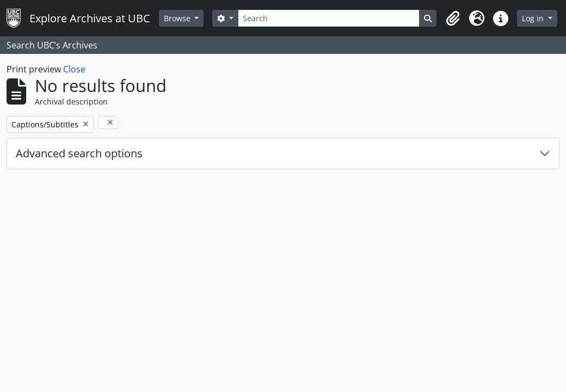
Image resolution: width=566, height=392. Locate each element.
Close (74, 69)
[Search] (329, 18)
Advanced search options (79, 153)
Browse (178, 18)
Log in (534, 18)
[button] (453, 19)
